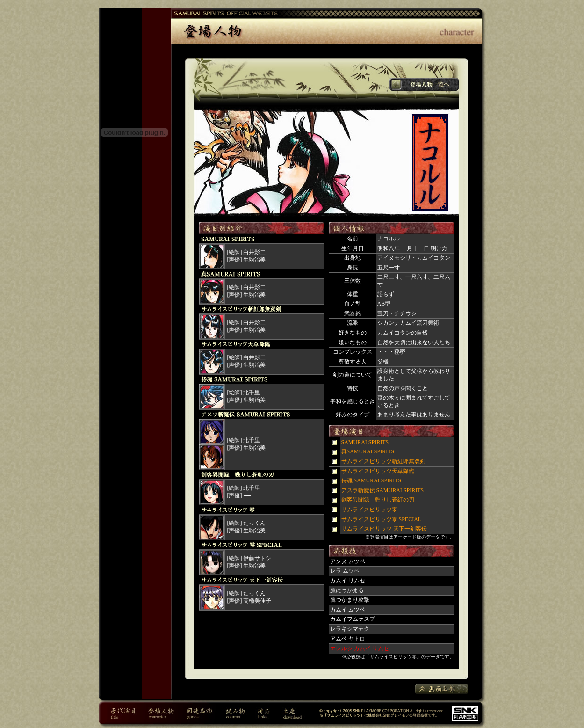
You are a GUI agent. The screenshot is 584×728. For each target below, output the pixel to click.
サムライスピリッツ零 (369, 510)
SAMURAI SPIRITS (365, 442)
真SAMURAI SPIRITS (368, 451)
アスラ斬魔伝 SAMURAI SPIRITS (383, 490)
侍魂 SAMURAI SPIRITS (371, 480)
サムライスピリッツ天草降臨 (378, 471)
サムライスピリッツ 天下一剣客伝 (384, 529)
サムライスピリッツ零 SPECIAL (382, 519)
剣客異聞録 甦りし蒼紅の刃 (378, 500)
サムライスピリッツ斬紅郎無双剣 (383, 461)
